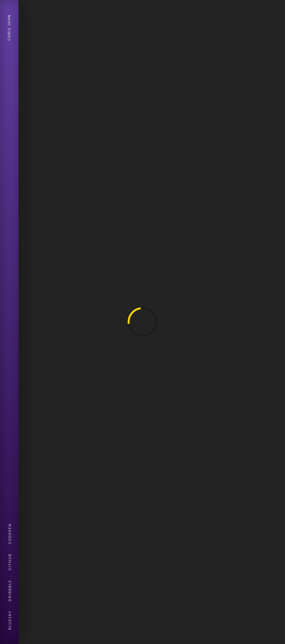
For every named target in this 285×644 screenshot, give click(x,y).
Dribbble (10, 591)
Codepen (10, 533)
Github (10, 562)
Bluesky (10, 620)
